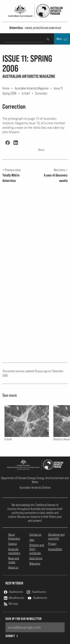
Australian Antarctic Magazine (32, 88)
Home (6, 88)
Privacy (52, 544)
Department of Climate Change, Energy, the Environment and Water (35, 480)
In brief (26, 93)
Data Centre (36, 558)
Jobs (32, 540)
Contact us (35, 534)
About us (13, 567)
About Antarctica (14, 536)
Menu (62, 39)
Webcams (35, 563)
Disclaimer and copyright (56, 536)
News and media (14, 560)
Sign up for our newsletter (24, 619)
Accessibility (55, 549)
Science (13, 544)
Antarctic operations (14, 551)
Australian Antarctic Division (35, 487)
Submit (12, 636)
